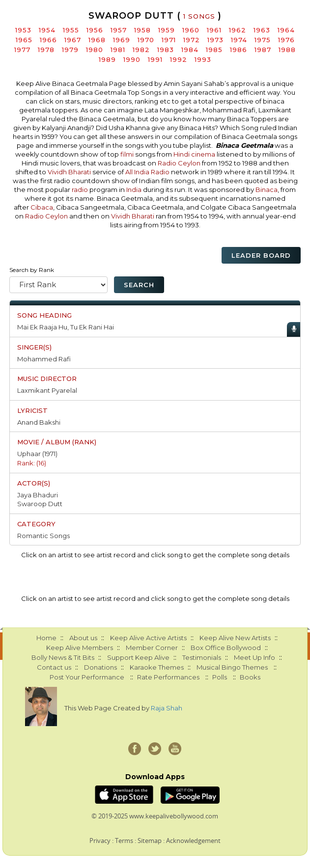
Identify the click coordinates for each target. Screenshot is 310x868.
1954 (47, 30)
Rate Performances (168, 677)
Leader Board (261, 255)
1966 (48, 40)
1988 (287, 50)
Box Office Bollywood (226, 648)
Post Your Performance (87, 677)
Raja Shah (167, 708)
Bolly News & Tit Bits (63, 657)
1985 (214, 50)
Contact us (54, 667)
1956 (95, 30)
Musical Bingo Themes (232, 667)
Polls (220, 677)
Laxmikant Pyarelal (47, 390)
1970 (146, 40)
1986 (239, 50)
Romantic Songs (43, 536)
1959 (167, 30)
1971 (169, 40)
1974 (239, 40)
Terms (124, 841)
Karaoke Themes (157, 667)
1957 (119, 30)
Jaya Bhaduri (38, 495)
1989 (107, 59)
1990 (132, 59)
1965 (24, 40)
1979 (70, 50)
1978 (46, 50)
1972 (192, 40)
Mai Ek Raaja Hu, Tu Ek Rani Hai (66, 327)
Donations (100, 667)
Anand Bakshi (39, 422)
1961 (214, 30)
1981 (118, 50)
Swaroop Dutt (40, 504)
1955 (71, 30)
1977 (22, 50)
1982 (141, 50)
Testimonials (202, 657)
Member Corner (152, 648)
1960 (191, 30)
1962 (238, 30)
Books (250, 677)
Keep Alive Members (80, 648)
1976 (286, 40)
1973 (215, 40)
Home (46, 638)
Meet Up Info (254, 657)
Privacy (100, 841)
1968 (97, 40)
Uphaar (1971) (37, 454)
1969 (122, 40)
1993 (203, 59)
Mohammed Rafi (44, 359)
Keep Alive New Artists (235, 638)
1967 (73, 40)
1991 (155, 59)
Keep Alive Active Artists (148, 638)
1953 (23, 30)
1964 (286, 30)
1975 (263, 40)
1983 (166, 50)
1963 (262, 30)
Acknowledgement (193, 841)
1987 (263, 50)
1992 (179, 59)
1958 (142, 30)
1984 (190, 50)
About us (83, 638)
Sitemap (150, 841)
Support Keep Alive (138, 657)
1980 (95, 50)
